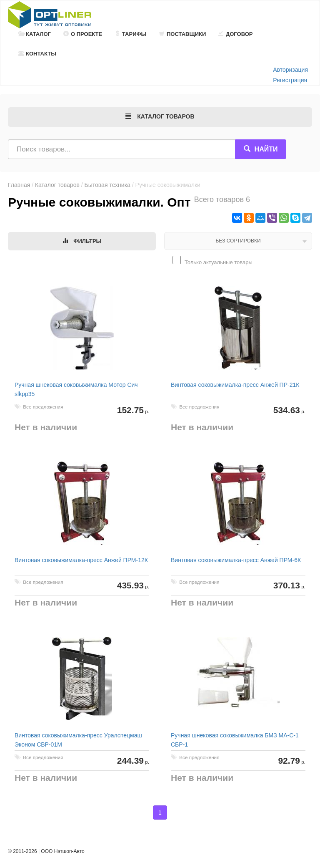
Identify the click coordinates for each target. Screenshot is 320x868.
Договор (236, 34)
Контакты (37, 54)
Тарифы (130, 34)
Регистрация (290, 80)
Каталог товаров (57, 185)
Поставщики (182, 34)
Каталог (35, 34)
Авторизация (290, 70)
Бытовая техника (107, 185)
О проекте (83, 34)
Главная (19, 185)
